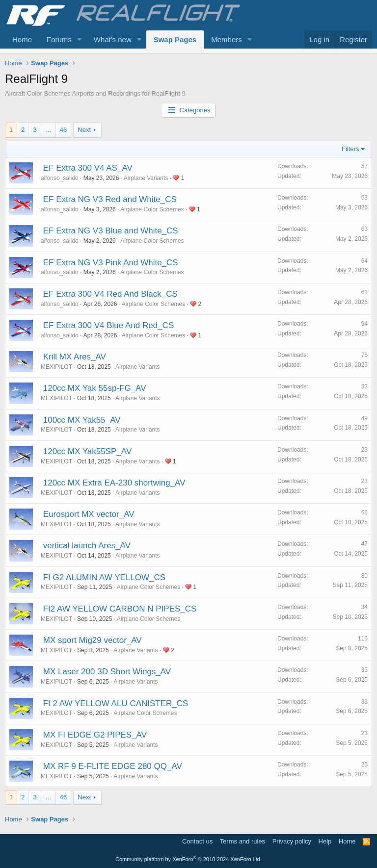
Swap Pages (175, 39)
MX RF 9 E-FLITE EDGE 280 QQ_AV (113, 766)
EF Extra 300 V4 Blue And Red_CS (109, 325)
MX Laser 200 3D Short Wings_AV (107, 672)
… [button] (48, 130)
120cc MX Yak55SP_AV (88, 451)
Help (325, 841)
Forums (59, 39)
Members (227, 39)
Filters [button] (350, 149)
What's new (113, 39)
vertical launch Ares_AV (87, 546)
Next (84, 130)
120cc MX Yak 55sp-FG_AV (95, 388)
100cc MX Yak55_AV (82, 420)
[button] (80, 39)
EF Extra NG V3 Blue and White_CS (111, 231)
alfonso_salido (60, 178)
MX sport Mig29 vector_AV (93, 640)
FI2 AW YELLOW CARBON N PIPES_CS (120, 609)
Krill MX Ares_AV (75, 357)
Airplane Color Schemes (152, 209)
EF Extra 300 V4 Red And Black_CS (110, 294)
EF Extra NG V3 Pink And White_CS (111, 263)
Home (22, 39)
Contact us (197, 841)
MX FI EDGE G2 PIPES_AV (95, 735)
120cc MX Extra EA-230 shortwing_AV (114, 483)
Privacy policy (292, 841)
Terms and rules (242, 841)
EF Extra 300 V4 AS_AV (88, 168)
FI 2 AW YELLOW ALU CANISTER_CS (116, 703)
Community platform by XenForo (188, 859)
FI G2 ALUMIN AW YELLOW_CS (104, 577)
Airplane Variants (146, 178)
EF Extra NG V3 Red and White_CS (110, 199)
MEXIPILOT (56, 367)
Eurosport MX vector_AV (89, 514)
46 (63, 130)
